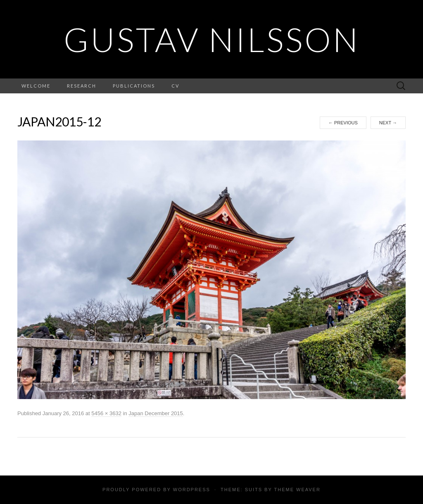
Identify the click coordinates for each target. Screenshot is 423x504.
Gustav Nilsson (212, 39)
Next (388, 123)
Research (82, 86)
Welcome (36, 86)
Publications (134, 86)
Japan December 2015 (156, 413)
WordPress (192, 490)
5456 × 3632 (106, 413)
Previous (343, 123)
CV (175, 86)
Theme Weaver (297, 490)
